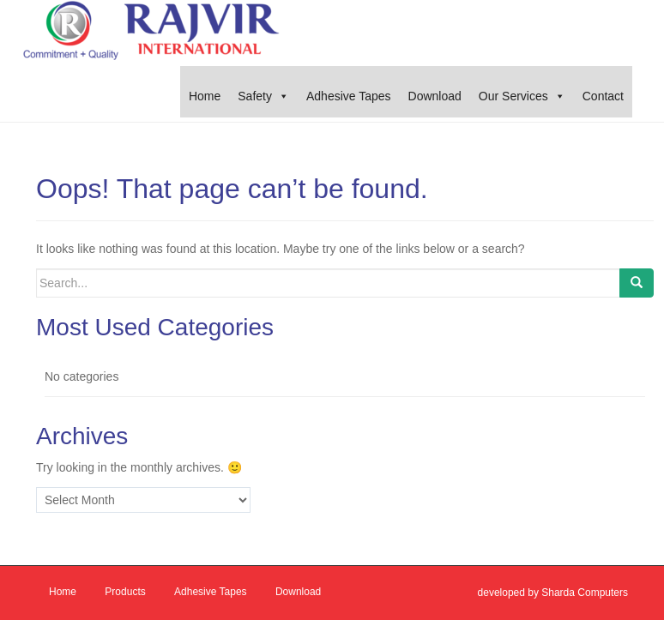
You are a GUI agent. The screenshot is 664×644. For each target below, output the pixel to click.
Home (205, 96)
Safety (255, 96)
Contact (603, 96)
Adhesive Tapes (349, 96)
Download (435, 96)
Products (125, 592)
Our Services (513, 96)
